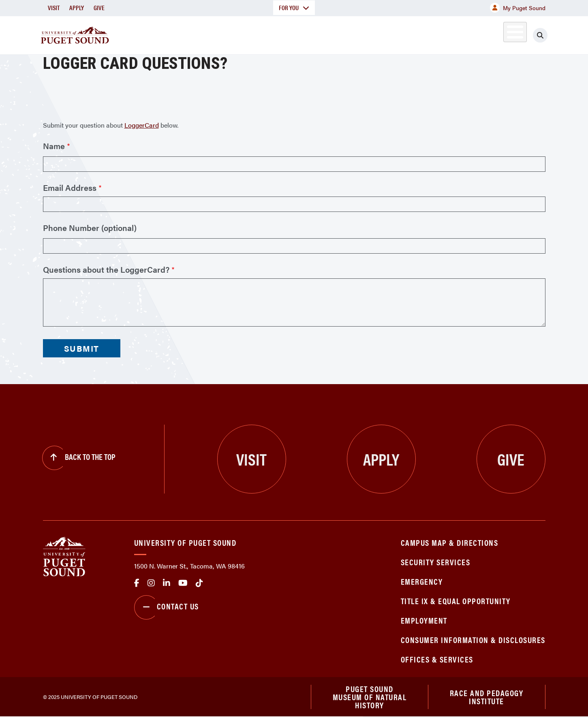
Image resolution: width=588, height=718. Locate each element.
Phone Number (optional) (90, 228)
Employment (424, 620)
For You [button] (294, 7)
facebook (137, 583)
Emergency (422, 581)
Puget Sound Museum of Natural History (370, 697)
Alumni (495, 34)
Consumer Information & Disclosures (473, 640)
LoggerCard (142, 125)
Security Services (436, 562)
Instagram (151, 583)
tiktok (199, 583)
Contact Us (167, 607)
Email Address (70, 188)
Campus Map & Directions (450, 542)
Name (54, 146)
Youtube (183, 583)
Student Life (389, 34)
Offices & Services (437, 659)
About (211, 34)
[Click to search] (540, 35)
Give (99, 7)
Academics (265, 34)
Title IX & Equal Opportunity (456, 601)
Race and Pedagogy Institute (487, 697)
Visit (54, 7)
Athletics (452, 34)
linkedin (167, 583)
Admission (326, 34)
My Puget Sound (518, 8)
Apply (77, 7)
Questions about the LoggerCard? (106, 269)
